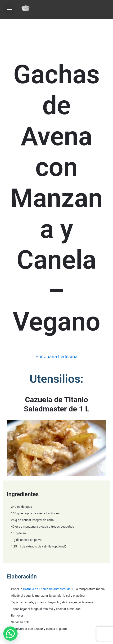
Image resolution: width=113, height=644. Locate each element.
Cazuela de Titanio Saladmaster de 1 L (49, 589)
